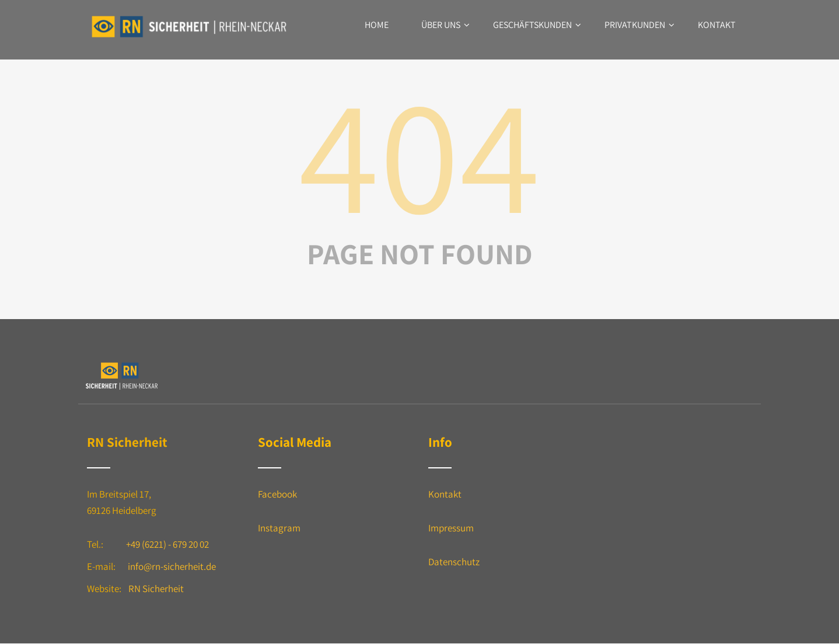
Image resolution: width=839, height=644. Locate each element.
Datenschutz (454, 562)
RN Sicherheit (156, 589)
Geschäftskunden (537, 25)
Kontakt (717, 25)
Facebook (277, 494)
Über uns (445, 25)
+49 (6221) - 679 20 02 (167, 544)
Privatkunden (639, 25)
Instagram (279, 528)
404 (419, 153)
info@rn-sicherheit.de (172, 566)
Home (377, 25)
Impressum (451, 528)
